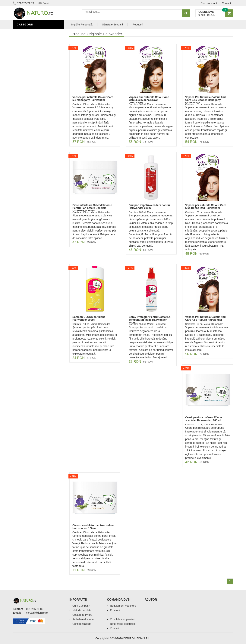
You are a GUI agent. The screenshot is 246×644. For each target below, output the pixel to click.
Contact (226, 3)
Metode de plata (82, 610)
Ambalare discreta (83, 619)
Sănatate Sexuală (113, 25)
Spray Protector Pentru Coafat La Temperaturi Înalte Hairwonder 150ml (150, 320)
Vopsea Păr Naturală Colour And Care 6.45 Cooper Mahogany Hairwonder (205, 100)
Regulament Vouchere (123, 606)
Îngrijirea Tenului (31, 61)
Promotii (115, 610)
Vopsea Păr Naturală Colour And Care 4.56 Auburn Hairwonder (205, 318)
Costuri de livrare (82, 615)
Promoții (24, 38)
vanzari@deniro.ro (37, 613)
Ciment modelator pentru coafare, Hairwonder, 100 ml (93, 527)
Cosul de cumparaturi (123, 619)
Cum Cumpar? (81, 606)
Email (44, 3)
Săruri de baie (28, 55)
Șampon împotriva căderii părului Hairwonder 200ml (150, 207)
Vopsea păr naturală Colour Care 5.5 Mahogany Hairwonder (93, 99)
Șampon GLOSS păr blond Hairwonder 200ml (89, 318)
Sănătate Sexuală (31, 33)
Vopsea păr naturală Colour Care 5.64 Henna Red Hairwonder (206, 207)
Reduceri (138, 25)
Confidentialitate (82, 624)
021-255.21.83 (23, 3)
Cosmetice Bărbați (32, 67)
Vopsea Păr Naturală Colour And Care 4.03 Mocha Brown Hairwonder (149, 100)
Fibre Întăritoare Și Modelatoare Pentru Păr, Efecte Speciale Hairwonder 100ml (92, 208)
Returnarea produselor (123, 624)
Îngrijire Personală (33, 44)
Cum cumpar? (209, 3)
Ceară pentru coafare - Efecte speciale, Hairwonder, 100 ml (204, 419)
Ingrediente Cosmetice (35, 50)
